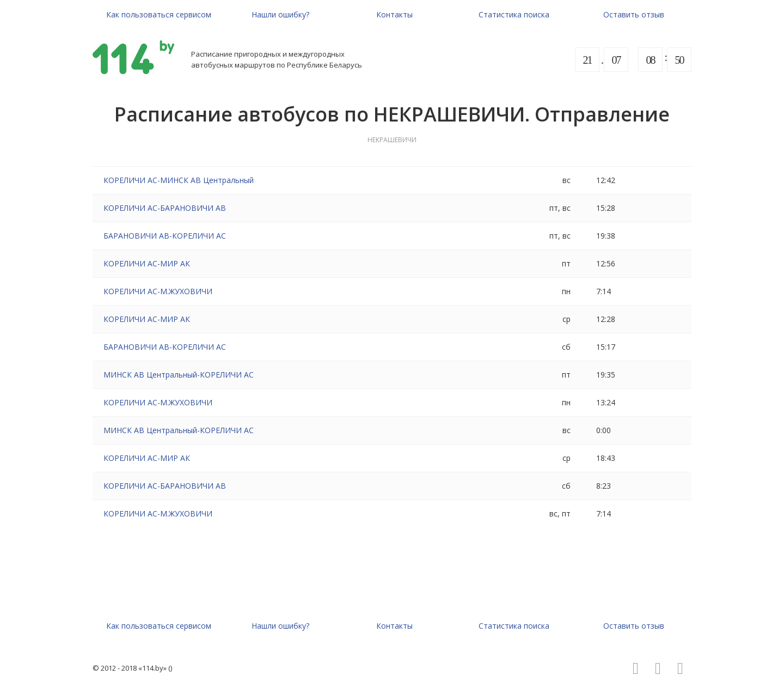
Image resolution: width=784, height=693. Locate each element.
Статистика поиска (514, 14)
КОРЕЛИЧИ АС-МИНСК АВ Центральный (179, 180)
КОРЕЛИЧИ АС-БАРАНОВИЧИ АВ (165, 208)
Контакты (394, 14)
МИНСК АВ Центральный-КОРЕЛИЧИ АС (179, 375)
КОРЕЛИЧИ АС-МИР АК (147, 263)
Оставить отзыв (634, 14)
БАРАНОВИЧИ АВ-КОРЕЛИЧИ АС (165, 236)
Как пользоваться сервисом (159, 14)
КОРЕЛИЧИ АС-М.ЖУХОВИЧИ (158, 291)
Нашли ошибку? (280, 14)
